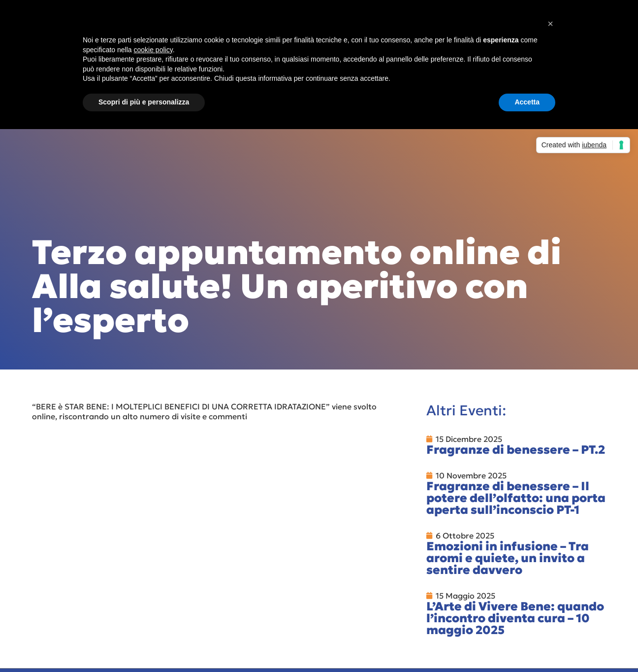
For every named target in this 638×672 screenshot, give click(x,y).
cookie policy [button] (153, 50)
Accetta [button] (527, 102)
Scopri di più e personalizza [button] (144, 102)
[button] (550, 24)
